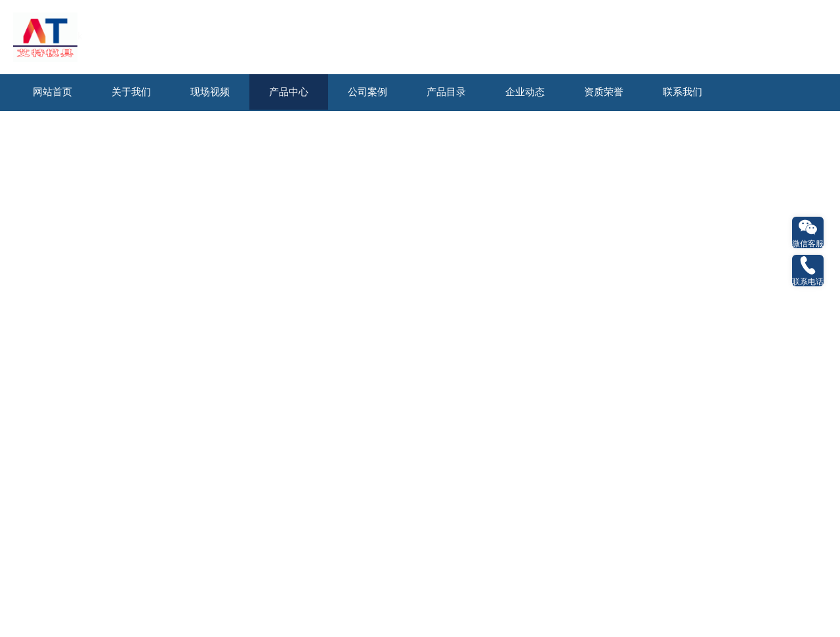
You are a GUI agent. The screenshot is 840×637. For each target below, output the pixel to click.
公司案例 (367, 92)
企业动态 (525, 92)
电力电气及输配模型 (524, 130)
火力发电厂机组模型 (412, 130)
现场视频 (210, 92)
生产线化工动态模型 (698, 152)
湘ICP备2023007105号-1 (452, 378)
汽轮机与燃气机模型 (635, 130)
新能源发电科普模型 (190, 130)
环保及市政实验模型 (587, 152)
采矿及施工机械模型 (253, 152)
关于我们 (131, 92)
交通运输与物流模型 (476, 152)
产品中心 (289, 92)
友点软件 (572, 378)
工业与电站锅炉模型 (746, 130)
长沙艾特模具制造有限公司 (305, 378)
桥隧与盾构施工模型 (142, 152)
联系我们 (682, 92)
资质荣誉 (604, 92)
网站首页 (52, 92)
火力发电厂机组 (587, 296)
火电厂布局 (106, 296)
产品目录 (446, 92)
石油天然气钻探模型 (79, 130)
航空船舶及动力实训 (364, 152)
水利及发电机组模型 (301, 130)
